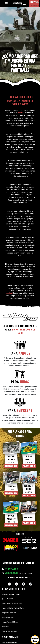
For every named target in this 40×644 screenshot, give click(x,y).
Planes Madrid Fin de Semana (12, 604)
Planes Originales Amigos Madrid (13, 608)
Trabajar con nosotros (9, 631)
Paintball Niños (29, 488)
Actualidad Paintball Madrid (11, 594)
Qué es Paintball (7, 599)
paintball (21, 113)
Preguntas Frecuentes (9, 613)
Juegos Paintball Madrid (10, 622)
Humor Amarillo (29, 458)
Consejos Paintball (8, 617)
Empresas (29, 517)
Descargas (5, 627)
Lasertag (11, 486)
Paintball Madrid (11, 458)
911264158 (10, 569)
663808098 (10, 573)
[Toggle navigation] (6, 3)
